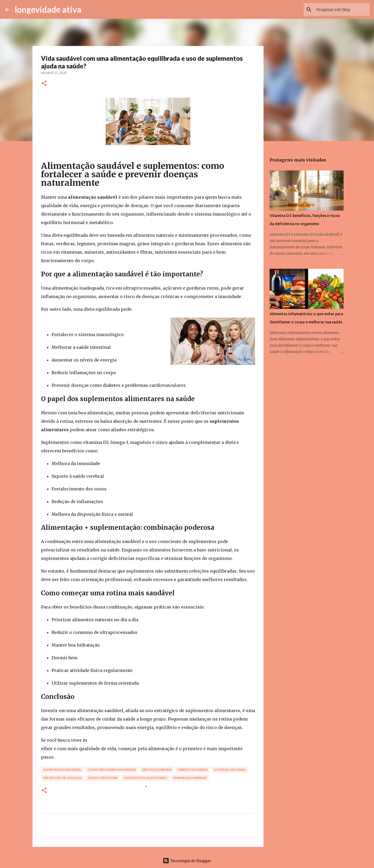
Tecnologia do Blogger (187, 860)
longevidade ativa (48, 9)
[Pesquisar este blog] (342, 10)
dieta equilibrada (157, 770)
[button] (44, 84)
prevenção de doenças (62, 778)
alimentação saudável (62, 770)
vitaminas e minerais (190, 778)
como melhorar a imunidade (112, 770)
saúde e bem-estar (103, 778)
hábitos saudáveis (193, 770)
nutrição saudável (230, 770)
